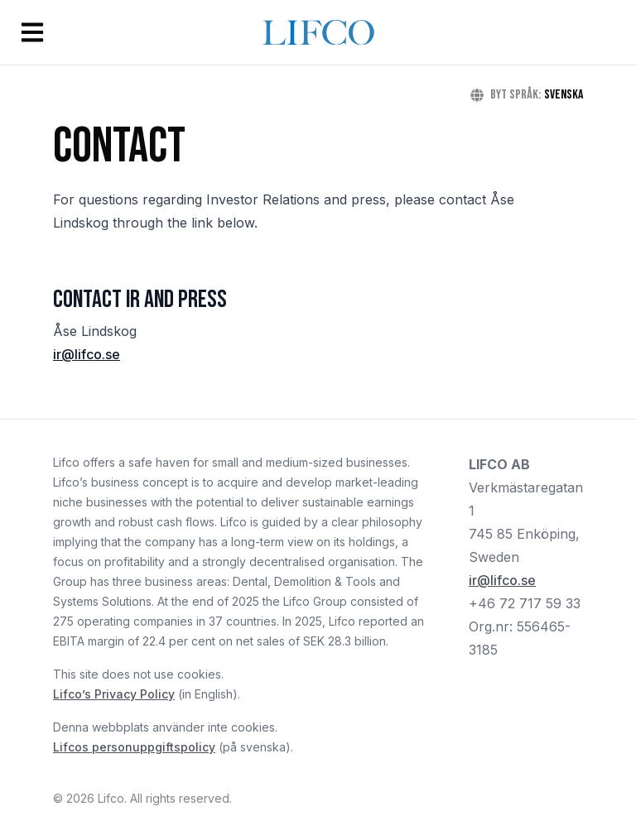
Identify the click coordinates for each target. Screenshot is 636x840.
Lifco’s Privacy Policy (114, 694)
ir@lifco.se (87, 354)
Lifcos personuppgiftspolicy (134, 747)
